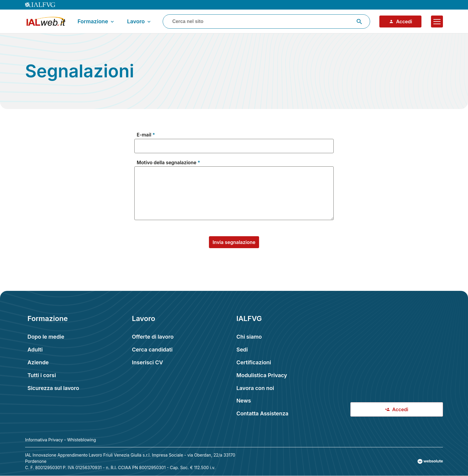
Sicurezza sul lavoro (53, 388)
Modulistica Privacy (262, 375)
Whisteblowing (82, 440)
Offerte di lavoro (153, 337)
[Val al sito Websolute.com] (430, 461)
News (244, 401)
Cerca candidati (152, 350)
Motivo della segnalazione (167, 163)
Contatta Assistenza (262, 413)
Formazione (96, 22)
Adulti (35, 350)
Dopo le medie (46, 337)
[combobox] (266, 22)
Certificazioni (254, 362)
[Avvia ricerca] (359, 22)
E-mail (144, 135)
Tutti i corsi (42, 375)
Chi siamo (249, 337)
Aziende (38, 362)
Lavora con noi (255, 388)
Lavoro (140, 22)
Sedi (242, 350)
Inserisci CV (147, 362)
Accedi (401, 22)
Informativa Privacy (44, 440)
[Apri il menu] (437, 22)
